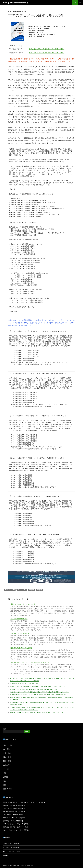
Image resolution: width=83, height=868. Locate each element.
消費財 (6, 777)
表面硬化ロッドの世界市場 (20, 633)
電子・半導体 (8, 745)
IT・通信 (6, 749)
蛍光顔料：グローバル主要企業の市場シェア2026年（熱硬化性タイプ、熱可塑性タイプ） (37, 712)
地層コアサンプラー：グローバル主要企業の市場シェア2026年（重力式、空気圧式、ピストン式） (39, 692)
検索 (5, 729)
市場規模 (40, 590)
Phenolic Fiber (10, 590)
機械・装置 (7, 757)
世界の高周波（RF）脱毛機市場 (21, 648)
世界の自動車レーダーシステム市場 (23, 604)
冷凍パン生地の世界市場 (19, 619)
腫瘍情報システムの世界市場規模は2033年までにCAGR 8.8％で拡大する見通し (34, 689)
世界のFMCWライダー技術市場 (14, 818)
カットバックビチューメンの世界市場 (16, 830)
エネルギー (7, 765)
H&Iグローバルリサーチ (12, 851)
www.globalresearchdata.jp (16, 3)
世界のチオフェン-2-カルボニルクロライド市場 (24, 684)
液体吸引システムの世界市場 (13, 821)
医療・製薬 (7, 761)
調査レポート (22, 11)
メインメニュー (80, 3)
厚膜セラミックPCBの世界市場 (14, 805)
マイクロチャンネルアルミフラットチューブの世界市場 (30, 662)
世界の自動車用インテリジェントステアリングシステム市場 (24, 802)
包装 (5, 773)
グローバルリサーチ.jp (11, 847)
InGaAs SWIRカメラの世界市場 (14, 812)
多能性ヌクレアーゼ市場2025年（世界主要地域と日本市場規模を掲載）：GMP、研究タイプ (38, 686)
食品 (5, 781)
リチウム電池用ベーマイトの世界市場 (16, 824)
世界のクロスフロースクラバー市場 (16, 827)
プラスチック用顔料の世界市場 (14, 808)
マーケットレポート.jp (11, 843)
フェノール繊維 (22, 590)
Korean (6, 855)
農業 (5, 785)
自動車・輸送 (8, 789)
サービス (6, 769)
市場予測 (32, 590)
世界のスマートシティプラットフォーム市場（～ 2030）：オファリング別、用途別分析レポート (39, 695)
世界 (10, 11)
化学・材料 (7, 753)
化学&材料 (15, 11)
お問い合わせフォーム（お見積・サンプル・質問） (47, 49)
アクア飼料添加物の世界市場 (13, 815)
